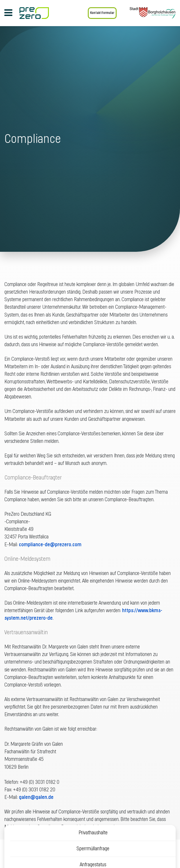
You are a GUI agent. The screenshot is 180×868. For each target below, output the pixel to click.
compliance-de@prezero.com (50, 545)
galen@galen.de (36, 797)
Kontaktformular (102, 13)
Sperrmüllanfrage (93, 849)
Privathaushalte (93, 833)
